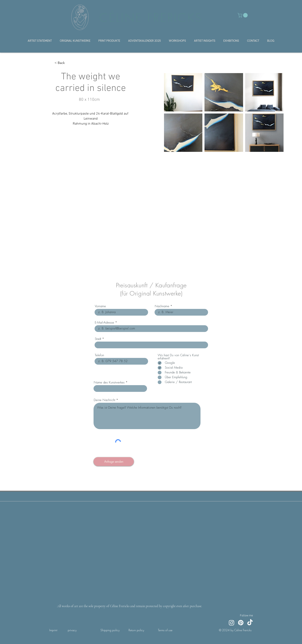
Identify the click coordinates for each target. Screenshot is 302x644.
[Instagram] (232, 623)
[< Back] (63, 63)
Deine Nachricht (104, 400)
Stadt (98, 339)
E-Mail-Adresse (104, 323)
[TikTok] (250, 623)
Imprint (53, 630)
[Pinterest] (241, 623)
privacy (72, 630)
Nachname (162, 306)
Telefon (99, 355)
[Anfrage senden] (114, 462)
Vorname (100, 306)
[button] (243, 15)
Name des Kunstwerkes (109, 383)
